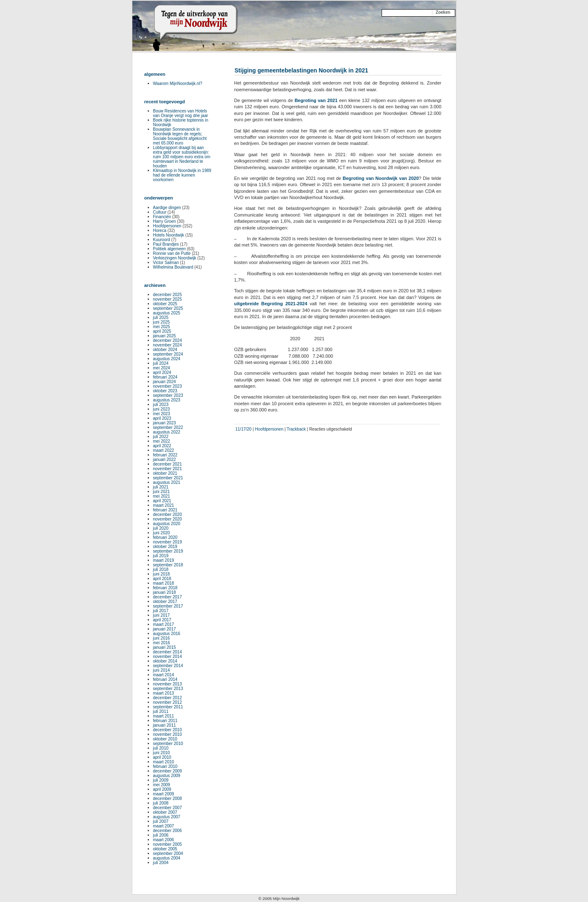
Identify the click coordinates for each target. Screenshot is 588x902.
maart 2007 (164, 826)
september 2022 (168, 427)
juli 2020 (161, 528)
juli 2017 (161, 611)
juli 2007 (161, 821)
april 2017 (162, 620)
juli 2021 (161, 487)
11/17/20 (244, 429)
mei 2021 (162, 496)
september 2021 (168, 478)
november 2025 (168, 299)
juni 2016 (162, 638)
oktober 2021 (165, 473)
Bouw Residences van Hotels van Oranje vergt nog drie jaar (181, 113)
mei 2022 (162, 441)
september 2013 (168, 689)
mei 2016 (162, 643)
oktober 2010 (165, 739)
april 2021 (162, 501)
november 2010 (168, 734)
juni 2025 (162, 322)
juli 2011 (161, 711)
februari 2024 (165, 377)
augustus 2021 (167, 482)
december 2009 (168, 771)
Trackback (296, 429)
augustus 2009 (167, 776)
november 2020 (168, 519)
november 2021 (168, 469)
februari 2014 (165, 679)
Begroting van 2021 (316, 100)
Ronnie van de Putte (172, 253)
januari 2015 (165, 647)
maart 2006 (164, 840)
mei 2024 (162, 368)
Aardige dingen (167, 208)
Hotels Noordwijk (169, 235)
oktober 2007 (165, 812)
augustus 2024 (167, 359)
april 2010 (162, 757)
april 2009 (162, 789)
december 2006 (168, 831)
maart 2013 (164, 693)
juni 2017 (162, 615)
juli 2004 (161, 863)
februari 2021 (165, 510)
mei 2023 (162, 414)
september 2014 (168, 666)
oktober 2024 (165, 350)
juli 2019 (161, 556)
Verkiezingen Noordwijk (175, 258)
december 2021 (168, 464)
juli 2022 (161, 437)
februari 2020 (165, 537)
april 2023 (162, 418)
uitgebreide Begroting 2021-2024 (271, 304)
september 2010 (168, 744)
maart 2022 (164, 450)
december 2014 (168, 652)
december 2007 (168, 808)
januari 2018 (165, 592)
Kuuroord (162, 240)
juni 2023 (162, 409)
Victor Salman (166, 263)
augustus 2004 (167, 858)
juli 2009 (161, 780)
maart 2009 (164, 794)
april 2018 (162, 579)
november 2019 (168, 542)
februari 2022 (165, 455)
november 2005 (168, 844)
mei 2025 (162, 327)
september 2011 (168, 707)
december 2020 (168, 515)
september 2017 (168, 606)
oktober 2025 (165, 304)
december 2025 (168, 295)
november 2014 (168, 657)
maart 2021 (164, 505)
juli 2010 (161, 748)
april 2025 (162, 331)
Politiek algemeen (170, 249)
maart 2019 (164, 560)
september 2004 (168, 853)
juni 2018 (162, 574)
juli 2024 (161, 363)
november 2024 (168, 345)
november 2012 (168, 702)
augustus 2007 (167, 817)
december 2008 (168, 799)
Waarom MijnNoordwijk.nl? (178, 83)
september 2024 (168, 354)
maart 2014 (164, 675)
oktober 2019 (165, 547)
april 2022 (162, 446)
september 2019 (168, 551)
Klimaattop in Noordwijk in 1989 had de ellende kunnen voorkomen (182, 175)
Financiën (162, 217)
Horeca (160, 230)
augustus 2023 (167, 400)
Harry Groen (165, 221)
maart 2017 (164, 624)
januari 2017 (165, 629)
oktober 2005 (165, 849)
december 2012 (168, 698)
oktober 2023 (165, 391)
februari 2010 (165, 766)
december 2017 (168, 597)
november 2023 (168, 386)
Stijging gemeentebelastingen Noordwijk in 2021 (301, 70)
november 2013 (168, 684)
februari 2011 (165, 721)
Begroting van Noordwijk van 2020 (381, 178)
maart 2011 (164, 716)
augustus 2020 (167, 524)
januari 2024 (165, 382)
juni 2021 (162, 492)
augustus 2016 (167, 634)
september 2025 (168, 308)
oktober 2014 (165, 661)
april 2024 (162, 373)
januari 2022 (165, 460)
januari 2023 (165, 423)
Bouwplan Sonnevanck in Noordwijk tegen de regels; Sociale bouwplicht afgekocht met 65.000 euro (180, 136)
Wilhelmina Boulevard (173, 267)
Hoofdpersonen (269, 429)
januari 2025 (165, 336)
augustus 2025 (167, 313)
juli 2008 (161, 803)
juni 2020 (162, 533)
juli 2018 (161, 569)
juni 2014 (162, 670)
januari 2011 (165, 725)
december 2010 (168, 730)
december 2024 (168, 340)
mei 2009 (162, 785)
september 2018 (168, 565)
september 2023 (168, 395)
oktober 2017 (165, 602)
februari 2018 (165, 588)
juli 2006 (161, 835)
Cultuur (160, 212)
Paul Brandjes (166, 244)
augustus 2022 (167, 432)
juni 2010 (162, 753)
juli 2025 (161, 318)
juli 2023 (161, 405)
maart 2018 (164, 583)
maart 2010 (164, 762)
